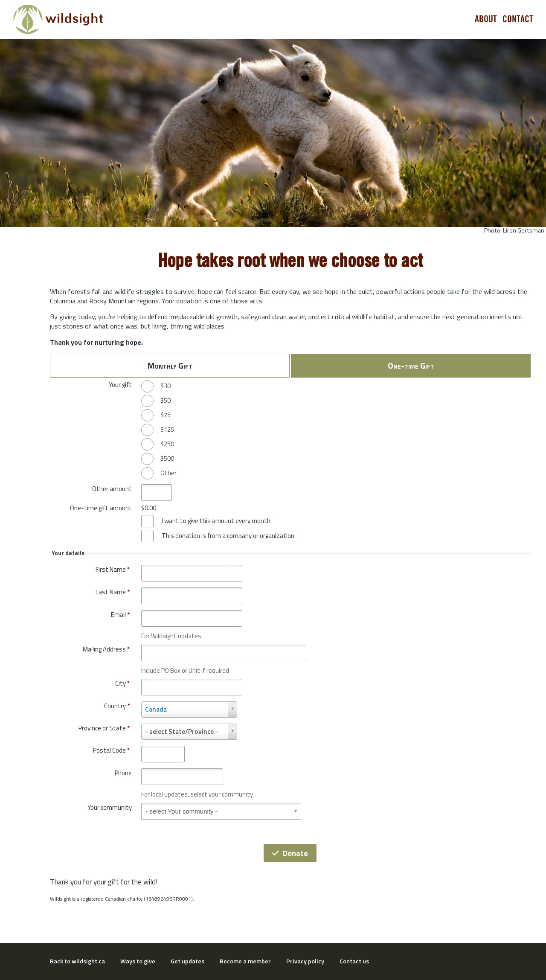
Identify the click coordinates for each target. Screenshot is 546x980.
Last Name (113, 592)
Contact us (354, 961)
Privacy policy (305, 961)
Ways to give (138, 961)
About (486, 19)
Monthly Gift (170, 365)
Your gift (120, 385)
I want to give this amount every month (216, 521)
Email (120, 615)
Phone (123, 773)
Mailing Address (106, 649)
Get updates (187, 961)
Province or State (104, 728)
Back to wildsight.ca (77, 961)
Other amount (112, 489)
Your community (110, 807)
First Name (113, 569)
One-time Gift (411, 365)
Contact (518, 19)
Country (117, 706)
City (122, 683)
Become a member (245, 961)
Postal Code (111, 750)
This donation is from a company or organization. (229, 536)
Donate (290, 853)
